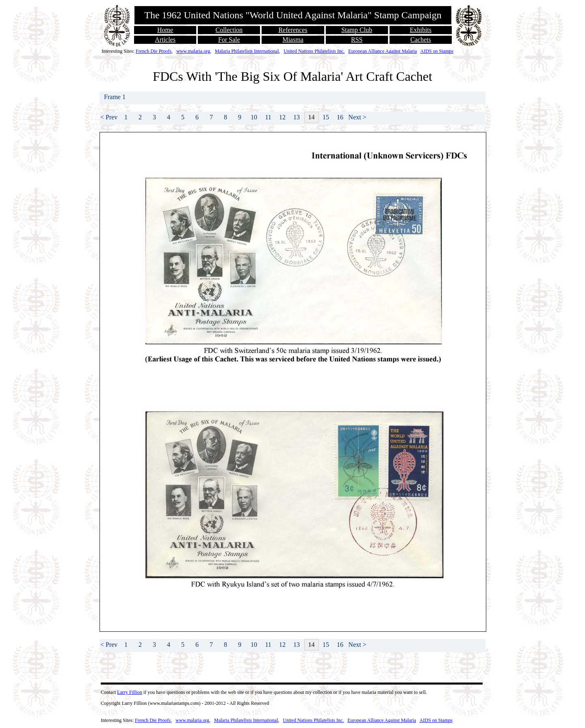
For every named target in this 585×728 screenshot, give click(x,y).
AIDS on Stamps (437, 51)
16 (340, 117)
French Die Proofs (154, 51)
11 (268, 117)
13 (297, 117)
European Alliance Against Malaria (382, 51)
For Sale (229, 40)
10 (254, 117)
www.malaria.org (193, 51)
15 (326, 117)
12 (282, 117)
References (293, 30)
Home (165, 30)
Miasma (293, 40)
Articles (165, 40)
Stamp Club (357, 30)
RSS (357, 40)
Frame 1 (116, 97)
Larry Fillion (130, 692)
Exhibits (421, 30)
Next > (357, 117)
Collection (229, 30)
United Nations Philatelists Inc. (314, 51)
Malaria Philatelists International (247, 51)
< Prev (109, 117)
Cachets (421, 40)
